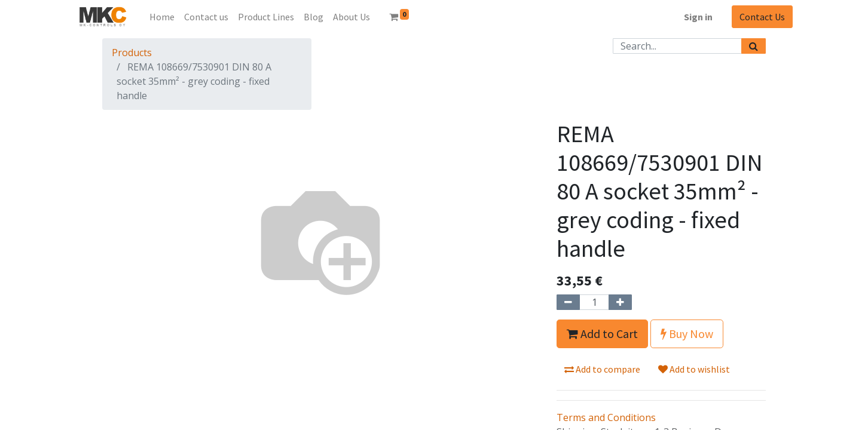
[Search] (754, 46)
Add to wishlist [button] (694, 369)
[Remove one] (568, 302)
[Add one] (620, 302)
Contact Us (762, 17)
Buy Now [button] (687, 334)
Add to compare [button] (602, 369)
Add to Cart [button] (602, 334)
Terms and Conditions (606, 417)
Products (132, 53)
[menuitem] (162, 17)
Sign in (698, 17)
